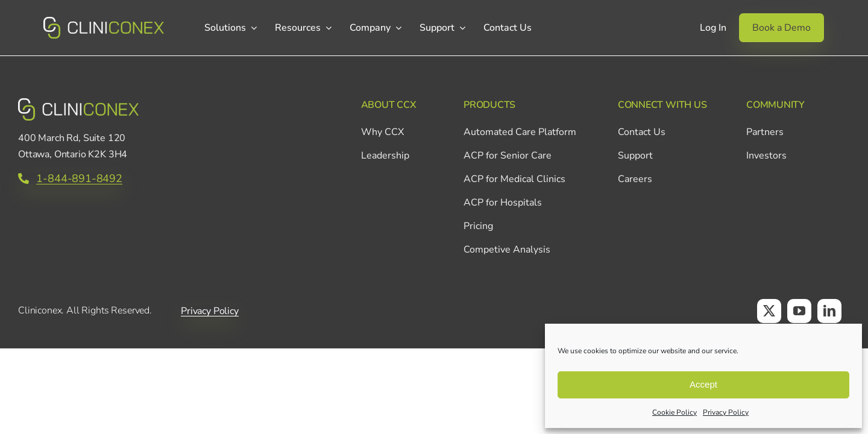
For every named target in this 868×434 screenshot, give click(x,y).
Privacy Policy (726, 412)
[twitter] (769, 311)
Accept (703, 384)
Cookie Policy (675, 412)
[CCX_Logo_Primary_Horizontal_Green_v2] (104, 22)
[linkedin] (829, 311)
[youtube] (799, 311)
